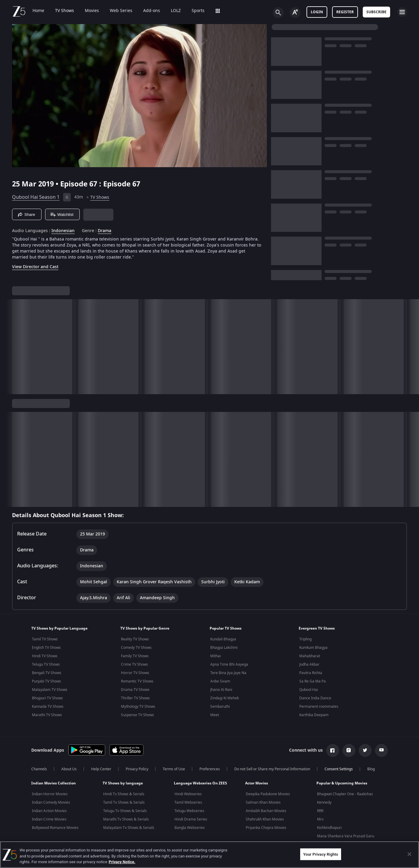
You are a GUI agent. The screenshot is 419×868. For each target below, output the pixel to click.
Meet (215, 715)
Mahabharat (310, 656)
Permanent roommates (319, 707)
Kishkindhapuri (329, 828)
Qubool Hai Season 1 (36, 197)
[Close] (409, 854)
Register (345, 12)
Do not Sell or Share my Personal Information (272, 769)
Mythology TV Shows (138, 707)
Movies (92, 11)
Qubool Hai (309, 690)
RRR (320, 811)
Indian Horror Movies (50, 794)
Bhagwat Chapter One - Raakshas (345, 794)
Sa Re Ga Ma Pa (313, 681)
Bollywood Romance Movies (55, 828)
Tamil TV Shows (45, 639)
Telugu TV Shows (46, 664)
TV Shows (65, 11)
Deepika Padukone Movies (268, 794)
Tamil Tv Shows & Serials (124, 802)
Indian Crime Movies (49, 819)
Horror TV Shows (135, 673)
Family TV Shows (135, 656)
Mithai (216, 656)
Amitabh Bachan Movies (266, 811)
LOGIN (317, 12)
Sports (198, 11)
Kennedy (324, 802)
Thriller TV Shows (135, 698)
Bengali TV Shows (47, 673)
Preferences (210, 769)
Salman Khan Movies (263, 802)
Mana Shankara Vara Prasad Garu (346, 836)
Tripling (305, 639)
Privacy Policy (137, 769)
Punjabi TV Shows (46, 681)
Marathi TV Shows (47, 715)
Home (38, 11)
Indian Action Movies (49, 811)
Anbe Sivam (220, 681)
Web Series (121, 11)
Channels (39, 769)
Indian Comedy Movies (51, 802)
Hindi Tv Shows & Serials (124, 794)
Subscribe (376, 12)
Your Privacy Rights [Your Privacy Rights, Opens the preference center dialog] (321, 854)
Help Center (101, 769)
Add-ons (152, 11)
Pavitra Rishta (311, 673)
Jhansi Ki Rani (221, 690)
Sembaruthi (220, 707)
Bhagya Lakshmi (224, 648)
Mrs (320, 819)
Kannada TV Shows (48, 707)
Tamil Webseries (188, 802)
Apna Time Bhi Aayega (229, 664)
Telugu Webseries (189, 811)
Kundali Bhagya (223, 639)
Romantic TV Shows (137, 681)
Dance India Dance (315, 698)
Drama (105, 231)
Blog (371, 769)
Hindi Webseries (188, 794)
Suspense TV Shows (137, 715)
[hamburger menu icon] (402, 12)
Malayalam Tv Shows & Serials (129, 828)
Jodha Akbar (309, 664)
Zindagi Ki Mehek (225, 698)
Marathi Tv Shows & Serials (126, 819)
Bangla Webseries (190, 828)
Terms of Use (174, 769)
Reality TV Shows (135, 639)
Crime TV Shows (134, 664)
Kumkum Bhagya (313, 648)
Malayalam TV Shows (50, 690)
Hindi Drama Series (191, 819)
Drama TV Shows (135, 690)
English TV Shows (46, 648)
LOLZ (176, 11)
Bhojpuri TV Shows (47, 698)
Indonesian (63, 231)
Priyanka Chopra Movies (266, 828)
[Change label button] (295, 13)
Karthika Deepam (314, 715)
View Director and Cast (35, 267)
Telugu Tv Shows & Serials (125, 811)
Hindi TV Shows (45, 656)
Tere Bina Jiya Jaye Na (228, 673)
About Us (69, 769)
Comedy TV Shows (136, 648)
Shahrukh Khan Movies (265, 819)
